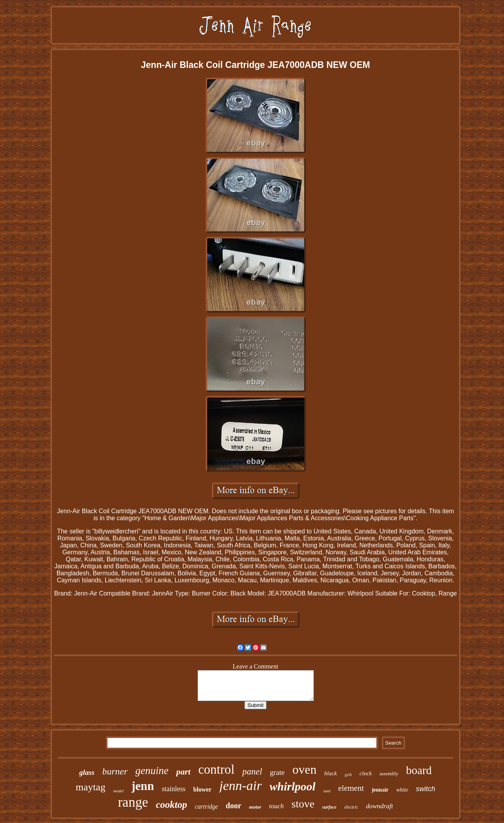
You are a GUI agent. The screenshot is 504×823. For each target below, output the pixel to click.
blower (202, 789)
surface (329, 807)
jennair (380, 790)
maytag (91, 787)
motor (255, 807)
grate (277, 772)
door (234, 806)
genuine (152, 771)
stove (303, 804)
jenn (143, 786)
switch (426, 789)
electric (351, 807)
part (183, 772)
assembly (389, 774)
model (119, 791)
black (331, 773)
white (402, 790)
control (216, 769)
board (419, 770)
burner (115, 771)
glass (87, 772)
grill (348, 774)
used (327, 791)
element (351, 788)
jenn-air (241, 786)
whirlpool (293, 786)
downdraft (379, 806)
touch (277, 806)
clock (366, 773)
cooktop (172, 805)
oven (305, 769)
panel (252, 772)
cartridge (206, 807)
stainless (174, 789)
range (133, 802)
